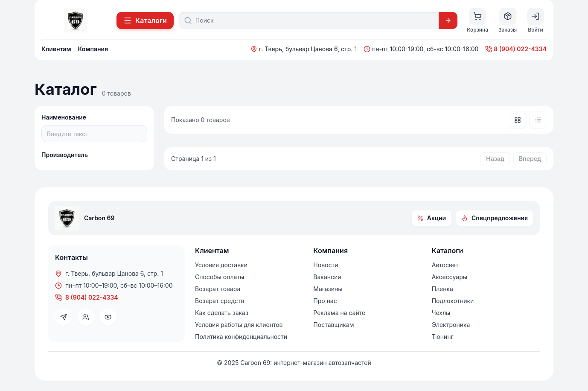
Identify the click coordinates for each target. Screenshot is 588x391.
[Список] (538, 120)
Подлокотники (453, 301)
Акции (431, 218)
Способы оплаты (220, 277)
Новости (326, 265)
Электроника (451, 325)
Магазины (328, 289)
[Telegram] (64, 317)
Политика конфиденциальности (241, 337)
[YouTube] (108, 317)
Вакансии (327, 277)
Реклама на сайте (339, 313)
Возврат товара (218, 289)
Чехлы (441, 313)
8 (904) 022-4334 (516, 49)
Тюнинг (443, 337)
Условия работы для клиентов (239, 325)
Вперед (530, 159)
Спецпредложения (495, 218)
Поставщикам (333, 325)
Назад (495, 159)
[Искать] (448, 20)
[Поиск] (314, 20)
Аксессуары (450, 277)
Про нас (325, 301)
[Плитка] (518, 120)
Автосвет (445, 265)
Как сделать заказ (222, 313)
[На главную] (76, 20)
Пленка (442, 289)
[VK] (86, 317)
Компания (93, 49)
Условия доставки (221, 265)
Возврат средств (220, 301)
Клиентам (56, 49)
